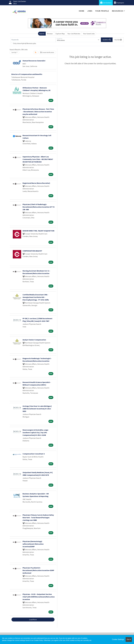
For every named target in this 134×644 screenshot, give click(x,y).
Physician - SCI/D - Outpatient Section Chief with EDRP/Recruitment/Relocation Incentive (39, 597)
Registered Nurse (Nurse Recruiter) (36, 183)
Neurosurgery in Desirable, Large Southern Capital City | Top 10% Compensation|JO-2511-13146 (35, 432)
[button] (118, 40)
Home (82, 11)
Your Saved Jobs (89, 34)
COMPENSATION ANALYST (32, 251)
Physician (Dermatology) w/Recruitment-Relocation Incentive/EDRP (33, 544)
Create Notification (47, 52)
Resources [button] (118, 11)
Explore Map (60, 34)
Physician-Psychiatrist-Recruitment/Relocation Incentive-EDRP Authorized (38, 570)
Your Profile (102, 11)
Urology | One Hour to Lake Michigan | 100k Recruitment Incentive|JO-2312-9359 (37, 409)
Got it (129, 639)
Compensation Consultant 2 (34, 454)
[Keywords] (33, 40)
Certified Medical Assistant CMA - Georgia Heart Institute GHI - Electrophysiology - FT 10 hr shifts (36, 297)
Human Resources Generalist (34, 61)
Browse (50, 34)
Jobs (90, 11)
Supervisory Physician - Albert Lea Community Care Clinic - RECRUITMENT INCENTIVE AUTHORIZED (38, 159)
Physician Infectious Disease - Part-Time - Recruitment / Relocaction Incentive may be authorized (38, 112)
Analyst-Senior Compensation (34, 340)
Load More (33, 620)
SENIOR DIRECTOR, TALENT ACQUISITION (38, 231)
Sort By (14, 52)
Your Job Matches (74, 34)
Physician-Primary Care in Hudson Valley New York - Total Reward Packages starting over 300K (38, 518)
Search (42, 34)
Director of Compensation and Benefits (27, 74)
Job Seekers (106, 3)
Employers (119, 3)
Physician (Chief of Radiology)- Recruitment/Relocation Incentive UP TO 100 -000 (39, 207)
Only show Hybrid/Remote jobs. (25, 43)
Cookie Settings (118, 639)
